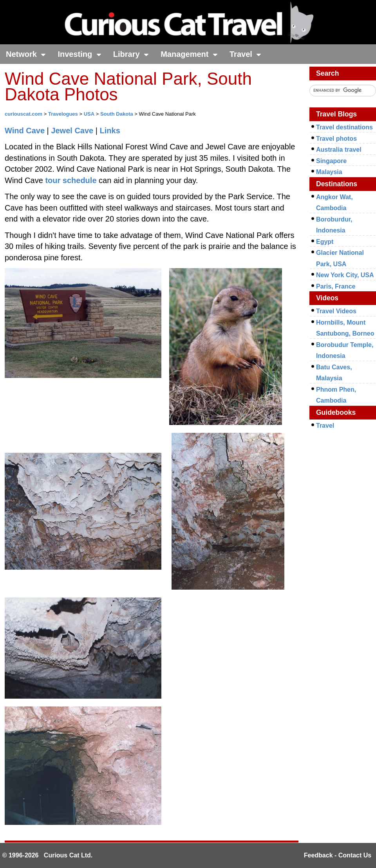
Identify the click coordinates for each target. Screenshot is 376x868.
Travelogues (63, 114)
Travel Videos (336, 311)
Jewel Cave (72, 131)
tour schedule (71, 180)
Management (189, 54)
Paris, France (336, 286)
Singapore (331, 161)
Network (26, 54)
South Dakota (117, 114)
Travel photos (336, 139)
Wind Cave (25, 131)
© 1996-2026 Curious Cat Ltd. (48, 855)
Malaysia (329, 172)
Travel (245, 54)
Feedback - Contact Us (338, 855)
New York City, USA (345, 275)
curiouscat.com (23, 114)
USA (89, 114)
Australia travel (339, 150)
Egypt (325, 242)
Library (131, 54)
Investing (79, 54)
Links (110, 131)
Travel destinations (344, 127)
